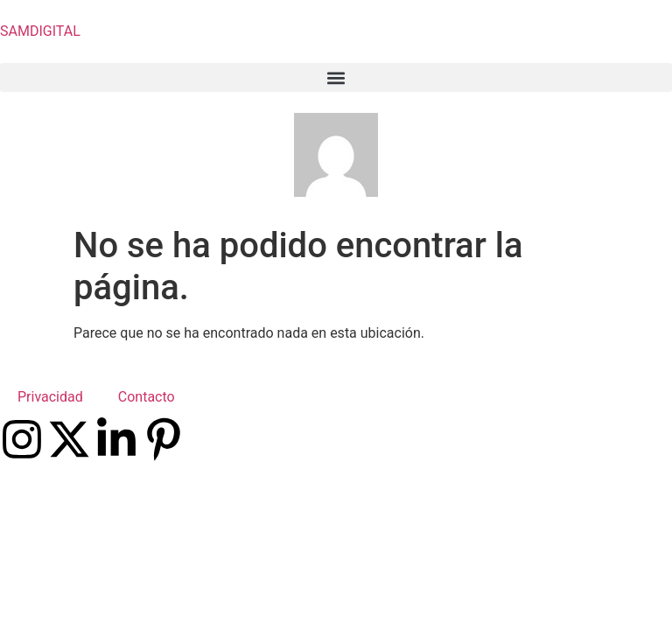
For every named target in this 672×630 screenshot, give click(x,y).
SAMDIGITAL (40, 31)
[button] (336, 77)
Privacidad (50, 397)
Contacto (147, 397)
